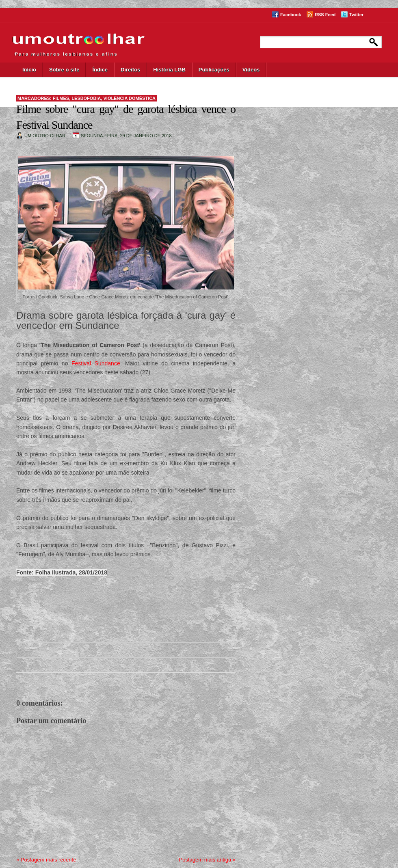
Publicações (214, 70)
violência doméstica (130, 98)
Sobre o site (64, 70)
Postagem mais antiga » (207, 860)
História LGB (169, 70)
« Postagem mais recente (46, 860)
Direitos (130, 70)
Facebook (291, 15)
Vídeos (251, 70)
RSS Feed (325, 15)
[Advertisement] (118, 605)
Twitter (356, 15)
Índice (100, 70)
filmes (61, 98)
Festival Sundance (96, 363)
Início (29, 70)
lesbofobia (86, 98)
